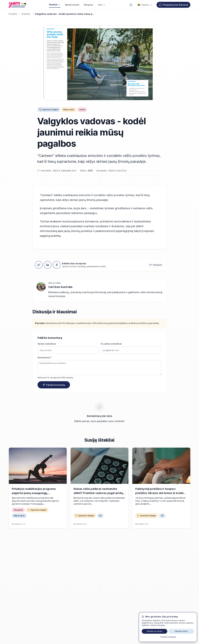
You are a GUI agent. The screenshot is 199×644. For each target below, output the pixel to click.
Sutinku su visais (155, 631)
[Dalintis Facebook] (57, 265)
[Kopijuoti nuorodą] (155, 265)
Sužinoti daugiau (158, 625)
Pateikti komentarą (54, 385)
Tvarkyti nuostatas (168, 637)
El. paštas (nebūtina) (111, 344)
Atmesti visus (181, 631)
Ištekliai (55, 5)
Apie (102, 5)
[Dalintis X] (39, 265)
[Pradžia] (13, 14)
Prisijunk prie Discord (174, 5)
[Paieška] (131, 5)
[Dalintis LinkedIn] (48, 265)
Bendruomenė (72, 5)
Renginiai (89, 5)
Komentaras (45, 358)
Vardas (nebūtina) (47, 344)
